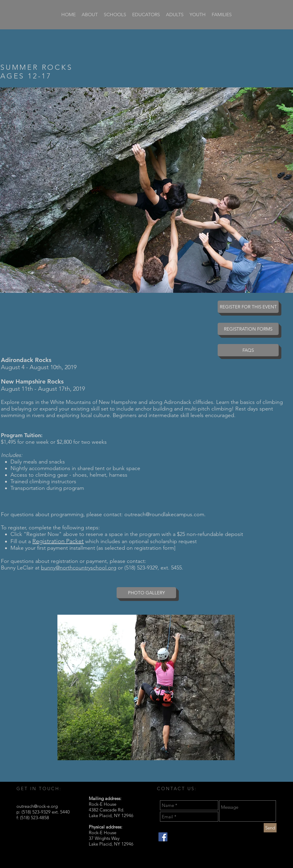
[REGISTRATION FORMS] (248, 329)
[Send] (270, 828)
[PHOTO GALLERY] (146, 593)
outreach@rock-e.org (37, 806)
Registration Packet (58, 541)
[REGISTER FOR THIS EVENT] (248, 307)
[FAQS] (248, 350)
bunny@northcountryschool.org (79, 568)
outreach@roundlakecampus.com (164, 514)
